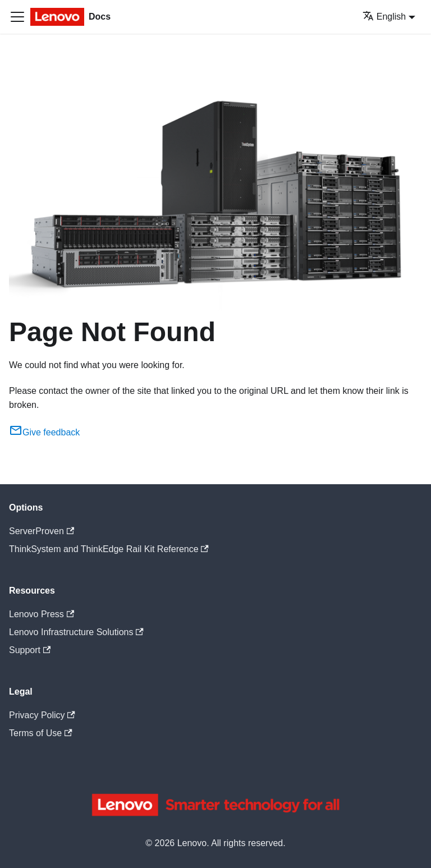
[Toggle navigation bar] (17, 17)
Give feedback (44, 432)
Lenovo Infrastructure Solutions (76, 632)
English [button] (384, 17)
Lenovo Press (42, 614)
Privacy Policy (42, 715)
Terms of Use (41, 733)
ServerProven (42, 531)
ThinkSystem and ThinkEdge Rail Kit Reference (109, 549)
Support (30, 650)
